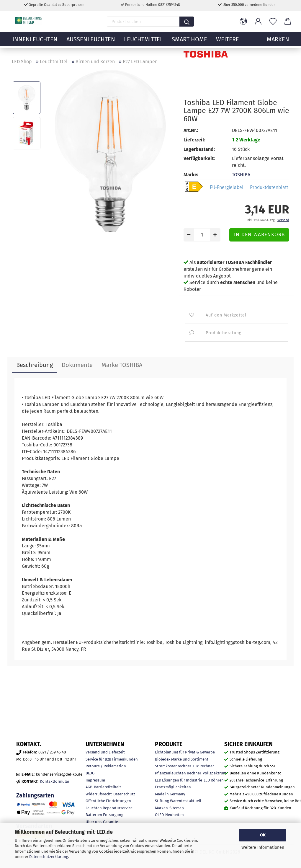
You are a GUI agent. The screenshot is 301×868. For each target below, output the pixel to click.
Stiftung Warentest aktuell (178, 801)
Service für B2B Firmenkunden (112, 759)
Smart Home (189, 43)
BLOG (90, 773)
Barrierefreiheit (107, 787)
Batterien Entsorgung (104, 815)
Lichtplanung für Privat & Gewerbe (185, 752)
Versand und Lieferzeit (105, 752)
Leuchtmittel (143, 43)
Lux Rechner (203, 766)
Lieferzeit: (194, 140)
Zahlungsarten (35, 796)
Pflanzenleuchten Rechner (178, 773)
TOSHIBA (241, 175)
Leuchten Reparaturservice (109, 808)
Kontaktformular (55, 781)
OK (263, 835)
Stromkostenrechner (173, 766)
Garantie (111, 822)
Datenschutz (124, 794)
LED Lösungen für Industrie (179, 780)
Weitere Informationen (263, 847)
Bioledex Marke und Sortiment (182, 759)
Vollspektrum (215, 773)
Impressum (95, 780)
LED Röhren (214, 780)
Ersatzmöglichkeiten (173, 787)
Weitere (228, 43)
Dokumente (77, 365)
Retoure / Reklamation (106, 766)
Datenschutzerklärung (49, 857)
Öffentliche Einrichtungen (108, 801)
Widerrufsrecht (99, 794)
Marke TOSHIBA (122, 365)
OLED (159, 815)
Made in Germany (170, 794)
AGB (89, 787)
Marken (161, 808)
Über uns (94, 822)
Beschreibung (35, 365)
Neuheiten (175, 815)
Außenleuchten (91, 43)
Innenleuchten (35, 43)
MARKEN (278, 43)
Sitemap (177, 808)
